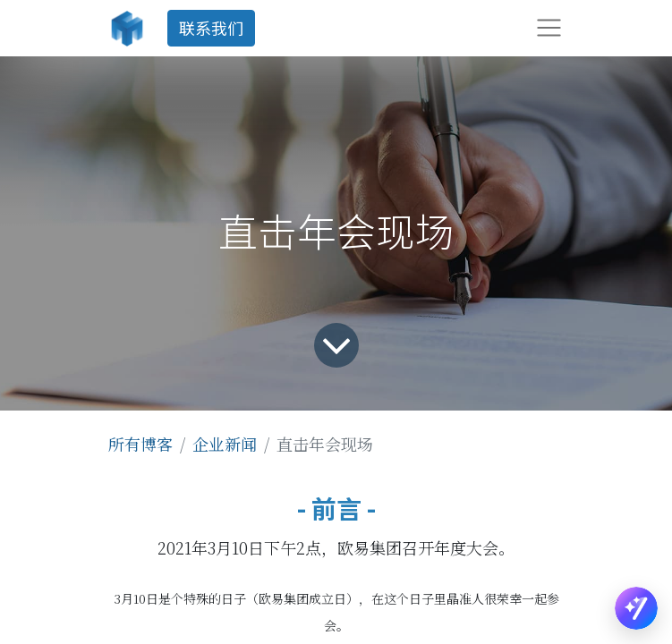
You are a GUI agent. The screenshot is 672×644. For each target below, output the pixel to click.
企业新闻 (225, 444)
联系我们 (211, 28)
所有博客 (140, 444)
